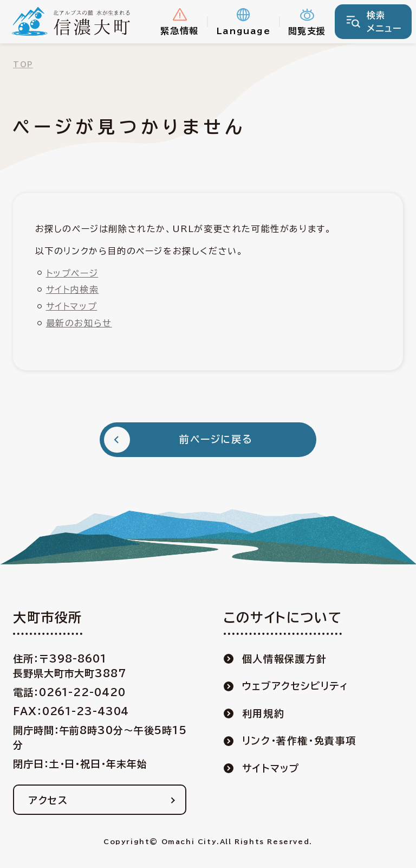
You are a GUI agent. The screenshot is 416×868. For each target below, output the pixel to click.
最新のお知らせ (79, 323)
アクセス (48, 800)
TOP (23, 65)
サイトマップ (72, 306)
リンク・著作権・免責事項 (299, 741)
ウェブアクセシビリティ (295, 686)
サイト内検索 (73, 290)
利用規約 (263, 713)
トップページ (72, 273)
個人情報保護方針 (285, 659)
